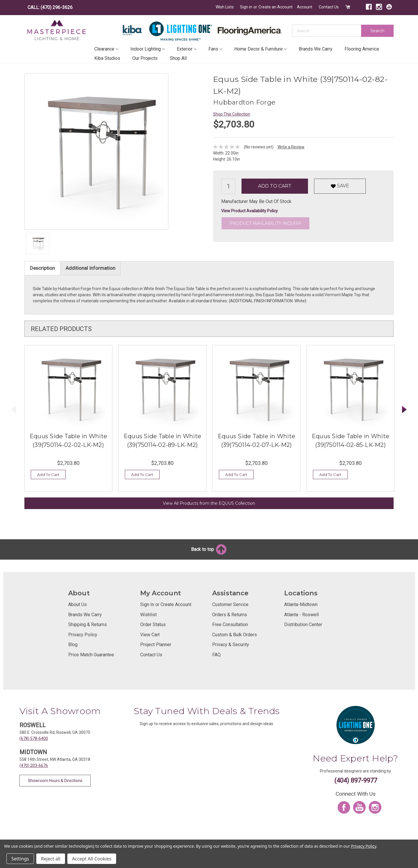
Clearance (106, 49)
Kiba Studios (107, 58)
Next (405, 410)
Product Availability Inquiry (265, 223)
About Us (78, 604)
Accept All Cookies (92, 859)
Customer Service (230, 604)
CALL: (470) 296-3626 (50, 7)
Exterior (187, 49)
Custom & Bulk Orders (235, 635)
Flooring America (362, 49)
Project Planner (156, 645)
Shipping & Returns (88, 625)
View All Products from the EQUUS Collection (209, 503)
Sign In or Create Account (166, 604)
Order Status (153, 625)
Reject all (51, 859)
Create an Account (275, 7)
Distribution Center (303, 625)
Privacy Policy (83, 635)
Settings (20, 859)
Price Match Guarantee (91, 655)
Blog (73, 645)
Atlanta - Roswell (301, 615)
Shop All (178, 58)
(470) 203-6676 (34, 765)
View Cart (150, 635)
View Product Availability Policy (249, 211)
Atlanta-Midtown (301, 604)
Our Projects (145, 58)
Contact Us (329, 7)
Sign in (246, 7)
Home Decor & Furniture (260, 49)
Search (377, 31)
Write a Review (291, 147)
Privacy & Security (231, 645)
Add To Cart (48, 475)
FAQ (216, 655)
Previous (14, 410)
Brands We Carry (316, 49)
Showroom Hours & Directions (55, 781)
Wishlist (148, 615)
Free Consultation (230, 625)
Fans (215, 49)
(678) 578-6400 (34, 738)
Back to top (209, 549)
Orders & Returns (230, 615)
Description (42, 268)
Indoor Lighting (147, 49)
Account (305, 7)
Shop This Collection (232, 114)
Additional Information (90, 268)
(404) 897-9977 (356, 780)
